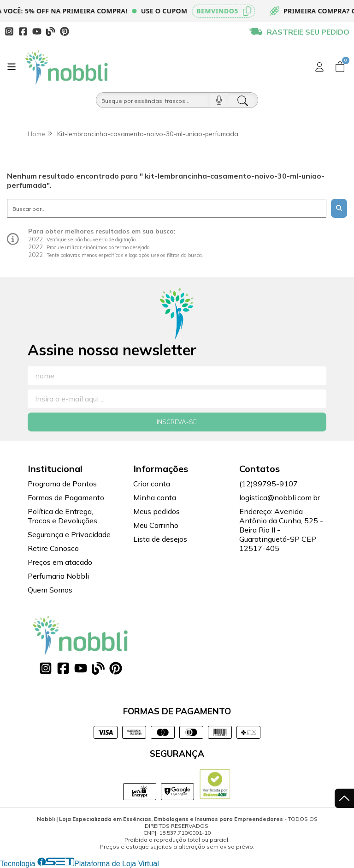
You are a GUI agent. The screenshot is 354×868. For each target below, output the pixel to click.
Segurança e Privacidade (69, 534)
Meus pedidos (156, 511)
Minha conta (155, 497)
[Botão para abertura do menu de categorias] (12, 67)
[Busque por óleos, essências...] (153, 100)
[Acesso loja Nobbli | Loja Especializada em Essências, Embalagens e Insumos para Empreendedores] (319, 67)
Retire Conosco (53, 548)
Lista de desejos (160, 539)
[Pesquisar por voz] (219, 100)
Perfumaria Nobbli (58, 576)
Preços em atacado (60, 562)
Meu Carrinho (156, 525)
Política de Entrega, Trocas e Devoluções (62, 516)
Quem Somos (50, 590)
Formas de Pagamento (66, 497)
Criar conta (152, 484)
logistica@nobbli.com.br (280, 497)
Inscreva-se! (177, 422)
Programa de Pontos (62, 484)
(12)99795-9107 (268, 484)
